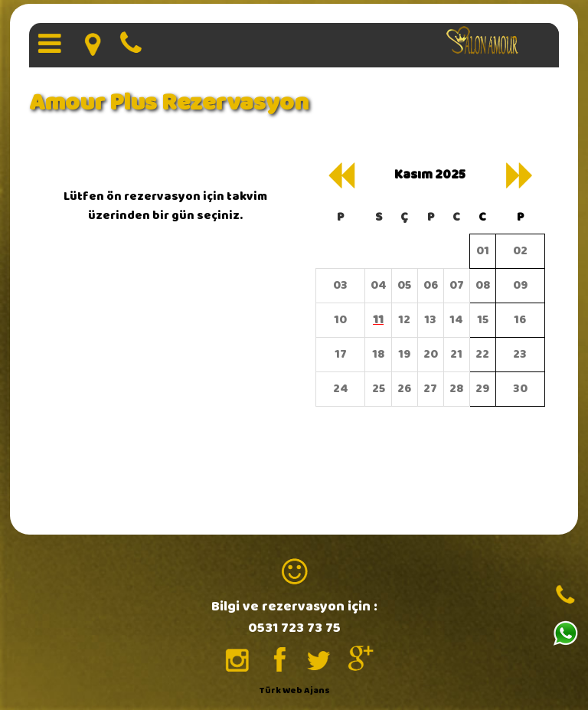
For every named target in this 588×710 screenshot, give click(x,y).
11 (378, 320)
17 (341, 354)
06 (431, 285)
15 (483, 320)
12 (404, 320)
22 (482, 354)
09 (520, 285)
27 (430, 389)
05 (404, 285)
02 (520, 251)
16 (520, 320)
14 (456, 320)
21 (456, 354)
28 (456, 389)
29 (482, 389)
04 (379, 285)
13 (430, 320)
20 (431, 354)
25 (379, 389)
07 (457, 285)
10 (340, 320)
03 (340, 285)
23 (520, 354)
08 (483, 285)
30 (520, 389)
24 (341, 389)
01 (483, 251)
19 (404, 354)
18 (378, 354)
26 (404, 389)
